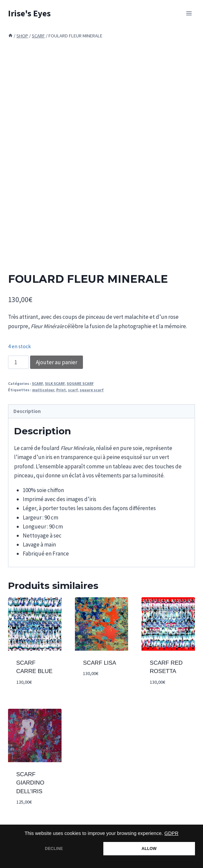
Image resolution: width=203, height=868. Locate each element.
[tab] (101, 411)
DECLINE (54, 849)
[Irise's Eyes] (29, 13)
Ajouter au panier (57, 362)
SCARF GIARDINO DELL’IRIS (30, 783)
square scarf (92, 390)
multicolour (43, 390)
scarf (73, 390)
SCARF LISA (99, 663)
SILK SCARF (55, 383)
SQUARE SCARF (80, 383)
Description (27, 411)
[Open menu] (189, 13)
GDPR (172, 833)
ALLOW (149, 849)
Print (61, 390)
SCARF (37, 383)
